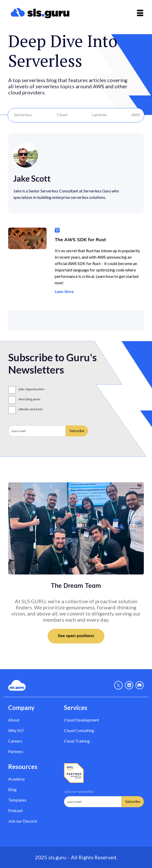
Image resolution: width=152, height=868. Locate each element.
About (14, 720)
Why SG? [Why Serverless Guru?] (16, 730)
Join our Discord (23, 821)
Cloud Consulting (79, 730)
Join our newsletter (79, 791)
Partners (16, 751)
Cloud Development (82, 720)
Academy (17, 779)
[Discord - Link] (140, 685)
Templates (17, 800)
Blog (12, 789)
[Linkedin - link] (129, 685)
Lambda (99, 115)
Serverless (23, 115)
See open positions (76, 636)
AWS (136, 115)
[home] (39, 13)
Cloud (62, 115)
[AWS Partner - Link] (74, 773)
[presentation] (47, 449)
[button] (140, 13)
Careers (15, 741)
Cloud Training (77, 741)
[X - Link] (118, 685)
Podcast (15, 810)
